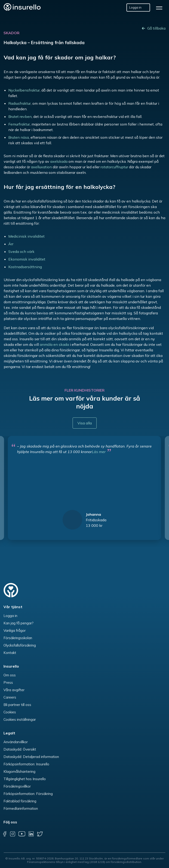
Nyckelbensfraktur (24, 90)
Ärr (11, 244)
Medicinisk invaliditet (26, 236)
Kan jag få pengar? (18, 623)
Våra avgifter (14, 690)
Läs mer (99, 452)
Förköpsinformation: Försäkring (28, 794)
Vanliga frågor (15, 630)
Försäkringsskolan (18, 638)
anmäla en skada (54, 344)
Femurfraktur (19, 124)
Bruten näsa (19, 137)
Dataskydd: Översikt (20, 749)
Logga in (10, 616)
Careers (10, 697)
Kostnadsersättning (25, 267)
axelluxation (41, 167)
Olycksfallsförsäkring (20, 645)
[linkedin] (31, 834)
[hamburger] (161, 8)
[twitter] (40, 834)
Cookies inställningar (20, 719)
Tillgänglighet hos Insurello (25, 779)
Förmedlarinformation (21, 808)
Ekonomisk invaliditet (27, 259)
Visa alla (85, 423)
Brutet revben (20, 117)
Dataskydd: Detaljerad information (31, 757)
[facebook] (5, 834)
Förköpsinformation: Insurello (26, 764)
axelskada (59, 161)
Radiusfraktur (20, 103)
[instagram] (12, 834)
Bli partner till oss (17, 705)
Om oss (10, 675)
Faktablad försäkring (20, 801)
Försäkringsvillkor (17, 786)
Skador (11, 33)
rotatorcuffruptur (114, 167)
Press (8, 682)
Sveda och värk (21, 252)
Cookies (10, 712)
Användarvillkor (16, 742)
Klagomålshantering (19, 771)
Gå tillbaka (156, 28)
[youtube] (22, 834)
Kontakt (10, 653)
